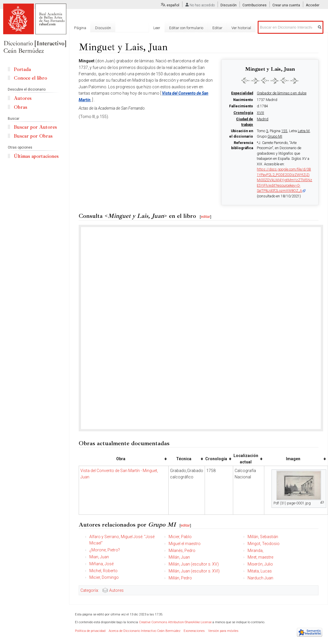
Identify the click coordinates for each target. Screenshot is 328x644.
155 (284, 131)
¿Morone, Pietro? (105, 550)
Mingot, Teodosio (264, 544)
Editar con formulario (186, 28)
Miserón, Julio (260, 564)
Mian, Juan (99, 557)
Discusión (229, 5)
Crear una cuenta (286, 5)
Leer (157, 28)
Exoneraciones (194, 631)
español (173, 5)
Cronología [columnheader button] (216, 459)
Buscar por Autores (35, 127)
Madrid (263, 119)
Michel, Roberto (103, 571)
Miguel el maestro (185, 544)
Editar (217, 28)
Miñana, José (101, 564)
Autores (116, 590)
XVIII (260, 113)
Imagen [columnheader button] (293, 459)
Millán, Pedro (180, 578)
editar (206, 217)
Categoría (89, 590)
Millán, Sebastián (263, 537)
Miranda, (256, 551)
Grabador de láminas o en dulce (282, 93)
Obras (20, 107)
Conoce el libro (30, 78)
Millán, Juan (179, 557)
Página (80, 28)
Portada (22, 69)
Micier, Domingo (104, 577)
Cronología (243, 113)
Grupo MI (275, 136)
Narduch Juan (260, 578)
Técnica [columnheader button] (184, 459)
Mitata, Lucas (260, 571)
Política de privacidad (90, 631)
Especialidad (242, 93)
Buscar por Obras (33, 136)
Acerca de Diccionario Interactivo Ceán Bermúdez (145, 631)
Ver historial (241, 28)
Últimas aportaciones (36, 156)
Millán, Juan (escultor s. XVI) (194, 571)
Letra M (304, 131)
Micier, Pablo (180, 537)
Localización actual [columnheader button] (246, 459)
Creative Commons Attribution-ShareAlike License (175, 622)
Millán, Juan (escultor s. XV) (194, 564)
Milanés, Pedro (182, 551)
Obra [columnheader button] (121, 459)
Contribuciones (255, 5)
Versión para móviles (223, 631)
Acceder (313, 5)
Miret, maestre (260, 557)
